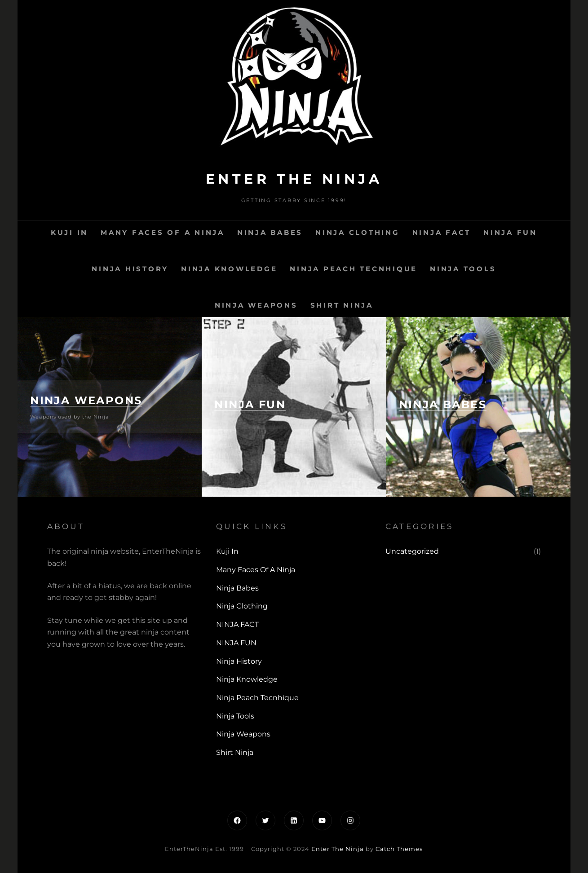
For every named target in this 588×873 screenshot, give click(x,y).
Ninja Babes (270, 232)
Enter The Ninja (294, 179)
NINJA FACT (442, 232)
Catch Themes (399, 849)
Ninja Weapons (256, 305)
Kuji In (69, 232)
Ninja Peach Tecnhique (354, 269)
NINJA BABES (443, 404)
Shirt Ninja (342, 305)
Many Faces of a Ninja (163, 232)
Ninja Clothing (358, 232)
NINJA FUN (510, 232)
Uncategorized (412, 551)
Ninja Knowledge (229, 269)
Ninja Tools (463, 269)
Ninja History (130, 269)
